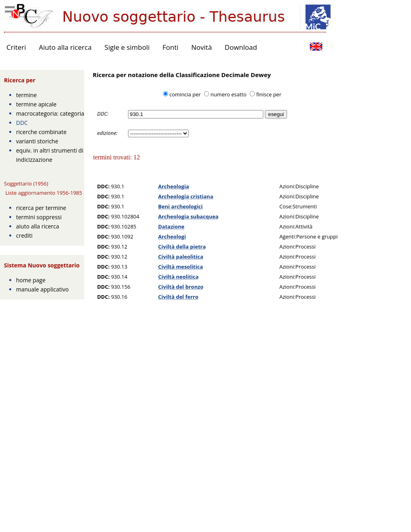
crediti (24, 235)
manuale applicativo (42, 289)
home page (31, 280)
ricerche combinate (41, 132)
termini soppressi (39, 217)
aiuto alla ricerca (38, 226)
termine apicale (36, 104)
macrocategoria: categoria (50, 113)
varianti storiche (37, 141)
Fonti (171, 47)
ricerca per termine (41, 208)
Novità (202, 47)
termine (26, 95)
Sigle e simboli (127, 47)
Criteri (16, 47)
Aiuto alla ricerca (65, 47)
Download (241, 47)
